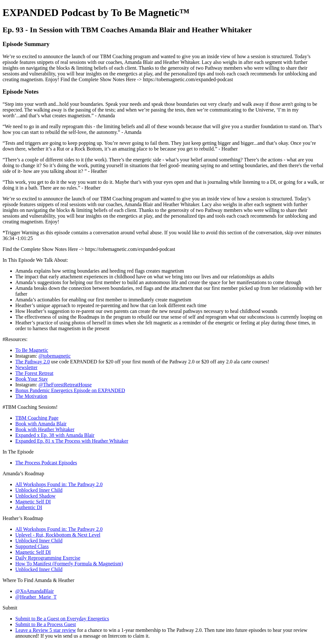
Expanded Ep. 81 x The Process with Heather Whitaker (72, 441)
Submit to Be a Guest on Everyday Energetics (62, 619)
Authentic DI (29, 507)
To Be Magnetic (32, 350)
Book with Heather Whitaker (45, 429)
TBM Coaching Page (37, 418)
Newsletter (26, 367)
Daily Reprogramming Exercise (48, 558)
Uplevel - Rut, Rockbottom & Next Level (58, 535)
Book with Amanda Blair (41, 424)
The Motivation (31, 396)
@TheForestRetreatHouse (65, 385)
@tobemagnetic (54, 356)
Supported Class (32, 546)
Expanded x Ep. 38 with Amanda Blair (55, 435)
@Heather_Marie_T (36, 597)
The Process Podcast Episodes (46, 463)
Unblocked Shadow (35, 496)
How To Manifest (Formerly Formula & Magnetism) (69, 564)
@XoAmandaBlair (34, 591)
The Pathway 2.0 (33, 362)
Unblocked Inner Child (39, 490)
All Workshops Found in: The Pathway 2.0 (59, 484)
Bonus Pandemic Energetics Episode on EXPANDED (70, 390)
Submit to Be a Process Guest (46, 624)
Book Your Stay (32, 379)
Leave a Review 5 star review (46, 630)
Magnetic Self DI (33, 502)
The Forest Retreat (34, 373)
